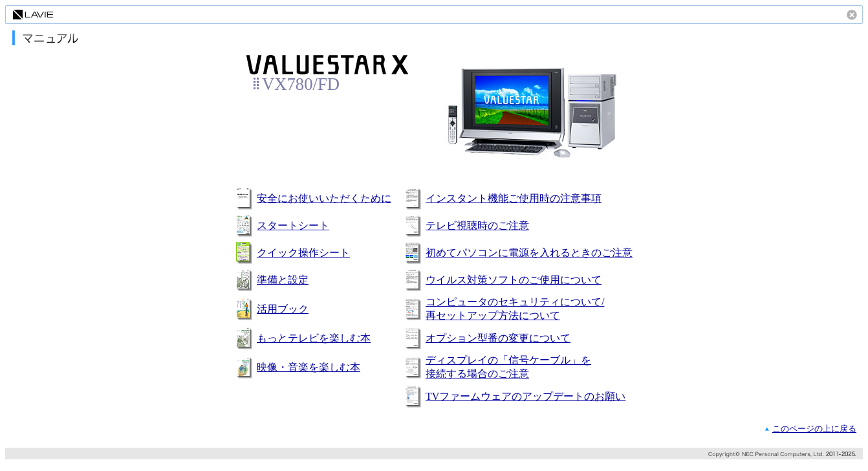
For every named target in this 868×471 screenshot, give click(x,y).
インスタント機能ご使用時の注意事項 (514, 198)
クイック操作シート (303, 253)
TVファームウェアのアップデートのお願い (526, 396)
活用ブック (283, 309)
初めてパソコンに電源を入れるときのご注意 (529, 253)
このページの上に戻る (814, 429)
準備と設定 (283, 280)
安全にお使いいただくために (324, 198)
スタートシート (293, 225)
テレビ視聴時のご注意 (477, 225)
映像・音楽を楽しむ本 (309, 367)
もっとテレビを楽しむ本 (314, 338)
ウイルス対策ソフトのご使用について (514, 280)
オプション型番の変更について (498, 338)
